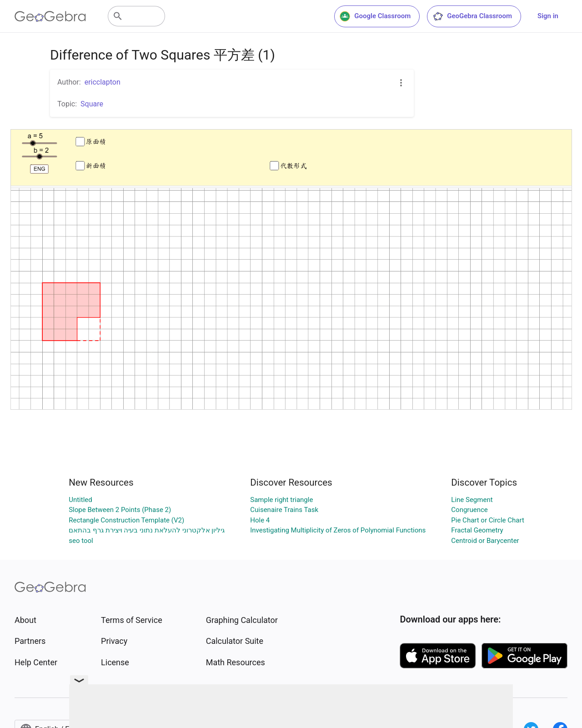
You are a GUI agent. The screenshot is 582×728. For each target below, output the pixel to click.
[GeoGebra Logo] (50, 16)
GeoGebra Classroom (472, 16)
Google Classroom (375, 16)
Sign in (548, 16)
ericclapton (103, 82)
